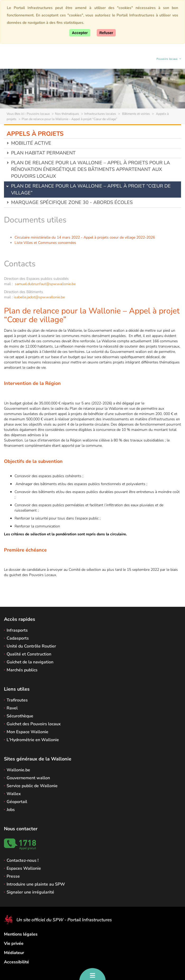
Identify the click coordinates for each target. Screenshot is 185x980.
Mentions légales (21, 934)
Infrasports (17, 630)
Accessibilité (17, 962)
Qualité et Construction (29, 654)
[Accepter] (80, 33)
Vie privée (14, 943)
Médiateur (14, 953)
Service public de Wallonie (32, 786)
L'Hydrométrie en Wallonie (33, 740)
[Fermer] (106, 33)
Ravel (12, 708)
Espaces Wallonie (24, 868)
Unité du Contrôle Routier (31, 646)
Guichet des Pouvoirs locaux (34, 724)
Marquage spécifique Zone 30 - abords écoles (72, 202)
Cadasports (18, 638)
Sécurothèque (20, 716)
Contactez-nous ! (23, 860)
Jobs (11, 810)
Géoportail (17, 802)
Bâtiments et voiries (136, 114)
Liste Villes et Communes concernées (45, 243)
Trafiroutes (17, 700)
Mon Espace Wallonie (27, 732)
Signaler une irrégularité (30, 892)
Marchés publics (22, 670)
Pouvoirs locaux (167, 60)
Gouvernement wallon (28, 778)
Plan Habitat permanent (43, 153)
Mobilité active (31, 143)
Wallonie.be (18, 770)
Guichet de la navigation (30, 662)
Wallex (14, 794)
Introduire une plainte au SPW (36, 884)
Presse (13, 876)
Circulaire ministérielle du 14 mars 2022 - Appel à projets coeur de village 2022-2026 (85, 237)
